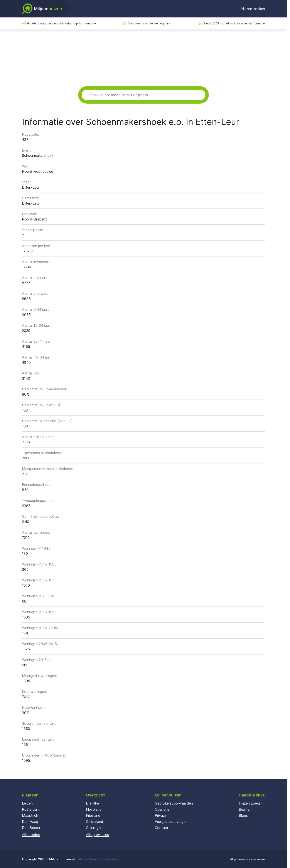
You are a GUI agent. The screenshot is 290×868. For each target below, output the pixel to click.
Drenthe (93, 803)
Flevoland (94, 809)
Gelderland (95, 822)
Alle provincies (97, 835)
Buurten (245, 809)
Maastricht (31, 815)
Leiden (27, 803)
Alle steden (31, 835)
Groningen (94, 828)
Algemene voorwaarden (248, 859)
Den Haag (30, 822)
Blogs (243, 815)
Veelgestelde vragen (171, 822)
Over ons (162, 809)
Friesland (93, 815)
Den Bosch (31, 828)
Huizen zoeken (253, 9)
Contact (162, 828)
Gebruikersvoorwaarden (174, 803)
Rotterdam (31, 809)
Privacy (161, 815)
